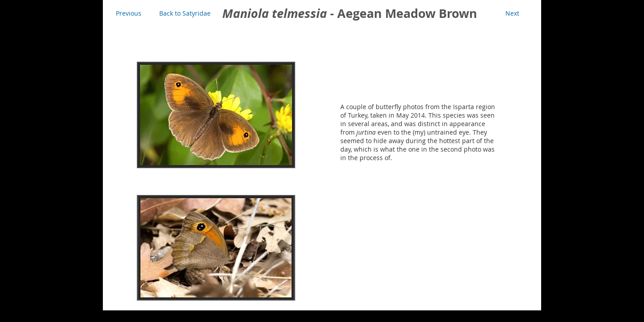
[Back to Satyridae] (185, 13)
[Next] (512, 13)
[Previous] (128, 13)
